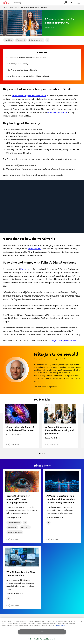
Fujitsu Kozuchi (34, 249)
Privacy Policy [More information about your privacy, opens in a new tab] (60, 626)
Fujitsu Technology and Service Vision (29, 96)
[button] (79, 3)
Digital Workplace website (64, 340)
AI (47, 40)
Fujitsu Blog (17, 3)
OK (42, 632)
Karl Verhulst (26, 269)
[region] (42, 631)
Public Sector (25, 527)
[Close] (82, 621)
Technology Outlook (14, 523)
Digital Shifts (8, 40)
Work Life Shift (21, 40)
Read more (13, 539)
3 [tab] (44, 454)
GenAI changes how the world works (22, 70)
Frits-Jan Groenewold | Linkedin (46, 387)
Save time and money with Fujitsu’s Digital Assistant (28, 76)
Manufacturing (12, 527)
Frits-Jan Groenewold (57, 112)
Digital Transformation (36, 40)
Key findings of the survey (18, 64)
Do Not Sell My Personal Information (42, 639)
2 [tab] (42, 454)
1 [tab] (40, 454)
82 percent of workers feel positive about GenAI (27, 58)
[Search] (72, 3)
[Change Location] (66, 3)
